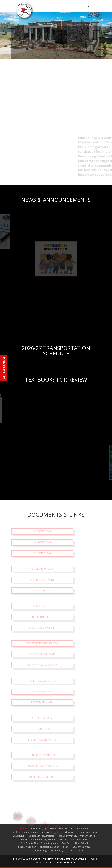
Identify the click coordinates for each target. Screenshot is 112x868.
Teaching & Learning (35, 851)
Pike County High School (75, 843)
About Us (35, 829)
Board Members (80, 829)
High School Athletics (56, 829)
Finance (69, 832)
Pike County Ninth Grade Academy (39, 843)
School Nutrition (27, 847)
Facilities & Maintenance (25, 832)
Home (23, 829)
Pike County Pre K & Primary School (77, 836)
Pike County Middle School (73, 839)
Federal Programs (52, 832)
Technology (57, 851)
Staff (66, 847)
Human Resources (87, 832)
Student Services (81, 847)
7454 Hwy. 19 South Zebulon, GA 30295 (63, 859)
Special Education (50, 847)
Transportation (76, 851)
